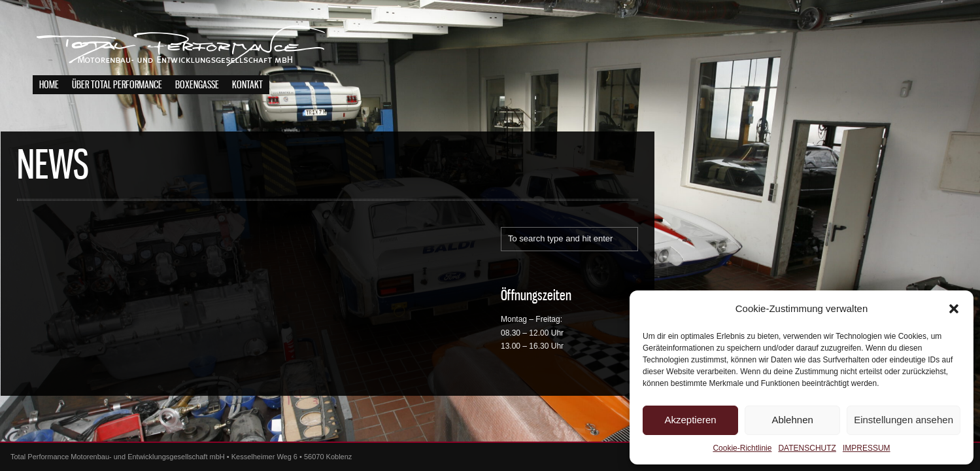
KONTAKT (247, 85)
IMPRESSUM (867, 448)
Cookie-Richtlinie (742, 448)
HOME (49, 85)
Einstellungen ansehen (904, 420)
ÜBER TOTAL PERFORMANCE (117, 85)
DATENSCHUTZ (807, 448)
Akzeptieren (690, 420)
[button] (954, 309)
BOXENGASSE (197, 85)
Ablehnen (792, 420)
